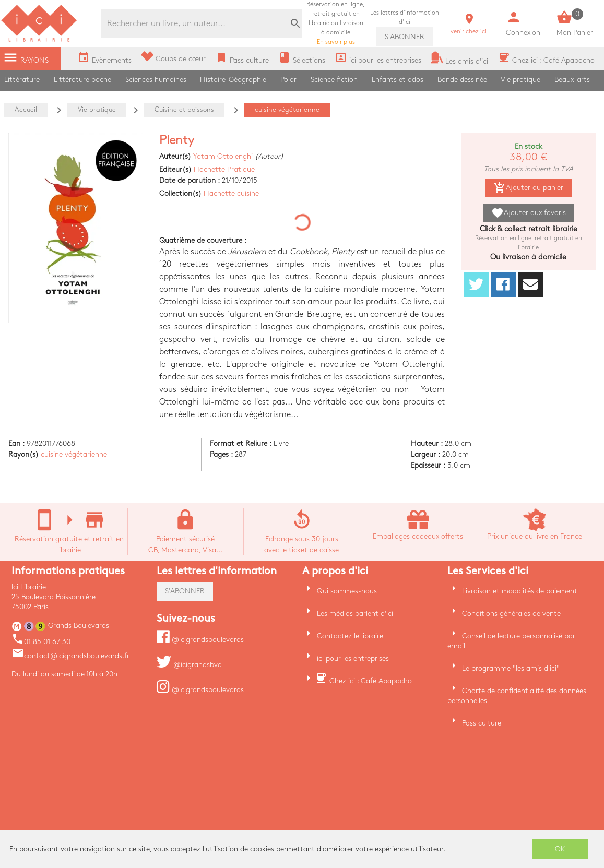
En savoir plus (336, 23)
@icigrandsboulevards (200, 640)
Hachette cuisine (231, 193)
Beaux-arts (572, 80)
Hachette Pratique (224, 169)
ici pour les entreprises (353, 658)
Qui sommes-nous (347, 591)
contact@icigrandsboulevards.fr (70, 656)
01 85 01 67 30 (41, 642)
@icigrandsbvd (189, 665)
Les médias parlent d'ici (355, 614)
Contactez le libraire (350, 636)
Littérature (22, 80)
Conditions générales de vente (511, 614)
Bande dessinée (462, 80)
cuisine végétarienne (74, 454)
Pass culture (482, 723)
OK (560, 849)
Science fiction (334, 80)
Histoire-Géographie (233, 80)
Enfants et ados (398, 80)
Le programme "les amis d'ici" (511, 668)
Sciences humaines (156, 80)
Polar (288, 80)
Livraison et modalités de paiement (520, 591)
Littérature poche (82, 80)
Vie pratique (520, 80)
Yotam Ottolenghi (223, 156)
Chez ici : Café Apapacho (371, 681)
